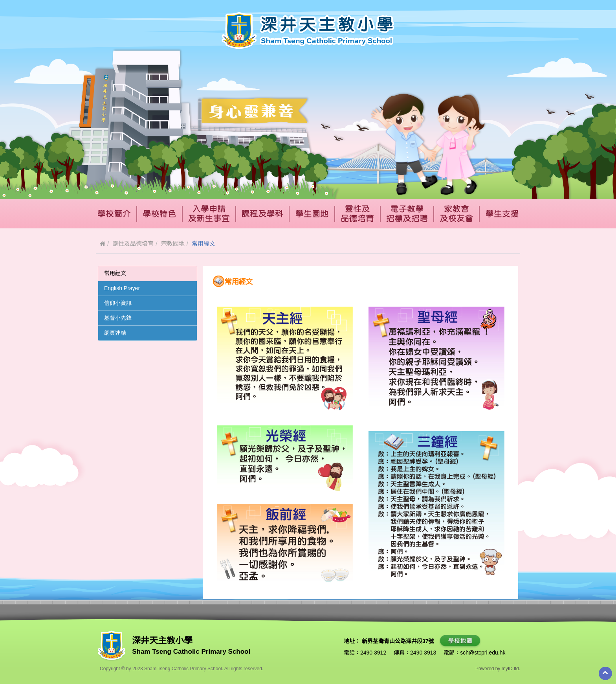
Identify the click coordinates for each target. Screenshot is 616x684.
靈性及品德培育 (133, 244)
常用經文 (115, 273)
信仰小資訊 (118, 303)
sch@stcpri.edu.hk (483, 653)
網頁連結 (115, 333)
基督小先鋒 (118, 318)
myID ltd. (511, 669)
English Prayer (122, 288)
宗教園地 (173, 244)
